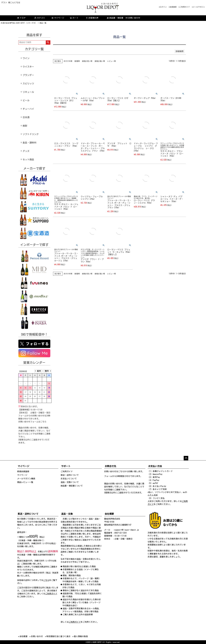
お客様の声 (92, 18)
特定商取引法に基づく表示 (58, 636)
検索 (48, 42)
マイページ (58, 18)
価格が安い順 (87, 61)
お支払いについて (69, 479)
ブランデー (28, 75)
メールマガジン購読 (26, 479)
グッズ (26, 151)
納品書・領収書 (115, 18)
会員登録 (173, 7)
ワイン (26, 58)
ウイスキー (28, 67)
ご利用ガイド (185, 7)
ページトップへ (186, 458)
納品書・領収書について (72, 486)
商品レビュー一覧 (25, 482)
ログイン (163, 7)
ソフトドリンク (31, 134)
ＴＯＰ (21, 18)
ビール (26, 100)
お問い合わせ (133, 18)
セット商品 (28, 159)
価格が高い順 (100, 61)
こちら (43, 422)
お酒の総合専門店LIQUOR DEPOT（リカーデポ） (19, 23)
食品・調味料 (29, 143)
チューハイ (28, 109)
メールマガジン (199, 7)
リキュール (28, 92)
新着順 (77, 61)
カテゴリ (40, 18)
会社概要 (23, 636)
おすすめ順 (68, 61)
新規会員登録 (23, 471)
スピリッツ (28, 84)
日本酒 (26, 117)
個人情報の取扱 (81, 636)
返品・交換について (70, 482)
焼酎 (25, 126)
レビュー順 (111, 61)
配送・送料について (70, 475)
